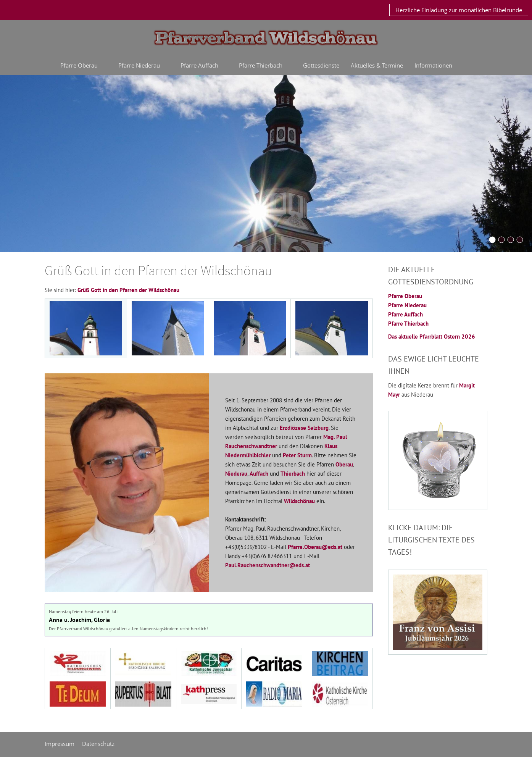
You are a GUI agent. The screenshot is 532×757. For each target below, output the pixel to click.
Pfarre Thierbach (408, 324)
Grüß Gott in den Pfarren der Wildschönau (128, 290)
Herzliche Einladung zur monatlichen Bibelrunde (459, 10)
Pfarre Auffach (405, 314)
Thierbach (293, 474)
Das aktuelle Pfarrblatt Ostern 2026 (432, 337)
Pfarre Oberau (405, 296)
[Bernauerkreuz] (501, 240)
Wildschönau (299, 501)
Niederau (236, 474)
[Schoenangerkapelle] (511, 240)
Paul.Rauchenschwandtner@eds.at (268, 565)
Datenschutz (98, 744)
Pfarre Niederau (407, 305)
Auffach (259, 474)
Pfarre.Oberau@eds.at (315, 547)
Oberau (344, 464)
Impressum (60, 744)
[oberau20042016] (520, 240)
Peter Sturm (297, 455)
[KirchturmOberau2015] (492, 240)
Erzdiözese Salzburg (304, 428)
